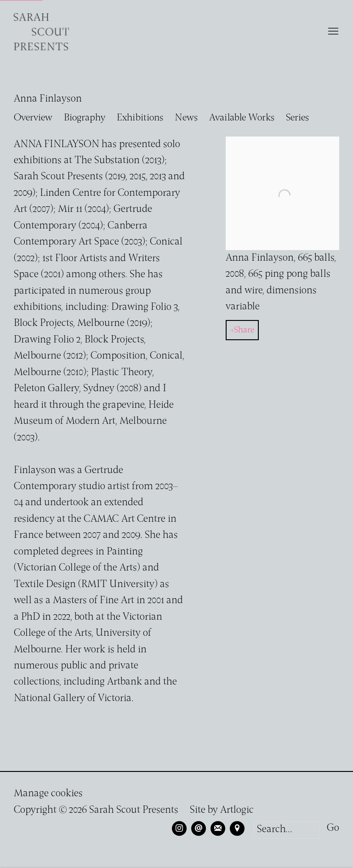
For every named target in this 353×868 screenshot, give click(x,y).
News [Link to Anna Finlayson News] (186, 118)
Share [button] (244, 330)
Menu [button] (332, 32)
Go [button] (333, 828)
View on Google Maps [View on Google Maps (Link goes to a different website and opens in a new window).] (237, 828)
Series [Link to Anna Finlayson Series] (297, 118)
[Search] (287, 830)
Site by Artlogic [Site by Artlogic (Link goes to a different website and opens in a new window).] (222, 810)
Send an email (199, 828)
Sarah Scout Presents (41, 32)
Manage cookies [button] (48, 794)
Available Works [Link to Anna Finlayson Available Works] (242, 118)
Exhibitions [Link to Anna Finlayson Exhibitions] (140, 118)
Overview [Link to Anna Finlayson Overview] (33, 118)
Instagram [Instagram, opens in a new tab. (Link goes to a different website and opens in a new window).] (179, 828)
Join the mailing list (218, 828)
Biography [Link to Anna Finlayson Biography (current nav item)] (85, 118)
